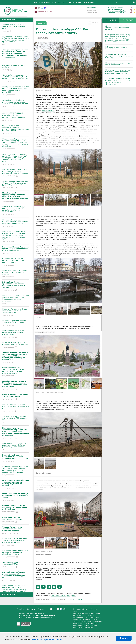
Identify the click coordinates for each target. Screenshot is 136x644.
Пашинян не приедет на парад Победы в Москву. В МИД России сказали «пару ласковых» (16, 300)
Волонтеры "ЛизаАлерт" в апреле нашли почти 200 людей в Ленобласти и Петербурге (16, 211)
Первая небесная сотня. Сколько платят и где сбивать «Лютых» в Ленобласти (16, 223)
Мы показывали (48, 111)
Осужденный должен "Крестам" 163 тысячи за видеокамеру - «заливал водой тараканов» (16, 372)
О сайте (20, 609)
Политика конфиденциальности (31, 613)
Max (64, 609)
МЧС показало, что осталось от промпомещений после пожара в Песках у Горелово (16, 173)
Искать (134, 2)
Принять (124, 638)
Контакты (31, 609)
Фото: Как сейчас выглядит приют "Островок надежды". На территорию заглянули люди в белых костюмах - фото (16, 159)
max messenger (45, 8)
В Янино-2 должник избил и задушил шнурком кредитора (16, 323)
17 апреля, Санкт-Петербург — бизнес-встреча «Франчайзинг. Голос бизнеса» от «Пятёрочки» (119, 82)
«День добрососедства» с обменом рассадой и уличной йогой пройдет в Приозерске (16, 78)
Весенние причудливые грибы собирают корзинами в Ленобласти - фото (16, 554)
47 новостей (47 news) (83, 609)
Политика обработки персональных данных (36, 615)
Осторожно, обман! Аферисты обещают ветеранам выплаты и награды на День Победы (16, 130)
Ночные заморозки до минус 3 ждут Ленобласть (118, 64)
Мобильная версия (36, 8)
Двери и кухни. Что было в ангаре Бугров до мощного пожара (16, 28)
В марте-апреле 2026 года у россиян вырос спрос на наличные (16, 274)
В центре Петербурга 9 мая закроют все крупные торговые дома (16, 312)
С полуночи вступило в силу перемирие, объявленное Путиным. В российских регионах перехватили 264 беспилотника (118, 38)
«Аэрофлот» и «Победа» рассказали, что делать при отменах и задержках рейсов (16, 104)
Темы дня (111, 20)
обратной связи (76, 599)
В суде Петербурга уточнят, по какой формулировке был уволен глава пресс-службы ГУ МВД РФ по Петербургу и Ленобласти (16, 144)
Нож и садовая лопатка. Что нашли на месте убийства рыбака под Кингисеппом (16, 447)
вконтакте (39, 8)
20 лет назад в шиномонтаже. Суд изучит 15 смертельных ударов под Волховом (16, 185)
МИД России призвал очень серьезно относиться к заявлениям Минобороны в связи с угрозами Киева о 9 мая (16, 591)
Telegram (61, 609)
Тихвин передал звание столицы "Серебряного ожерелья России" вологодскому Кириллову (16, 116)
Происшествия (58, 3)
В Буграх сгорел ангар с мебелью (116, 48)
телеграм (42, 8)
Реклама (41, 609)
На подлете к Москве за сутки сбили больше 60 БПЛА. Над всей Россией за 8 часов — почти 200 (16, 91)
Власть (37, 3)
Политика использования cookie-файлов (34, 618)
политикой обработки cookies (47, 640)
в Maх (74, 596)
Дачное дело (88, 3)
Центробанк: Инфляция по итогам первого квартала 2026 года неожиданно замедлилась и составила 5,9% (16, 237)
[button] (38, 587)
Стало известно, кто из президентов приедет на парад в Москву (16, 262)
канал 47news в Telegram (61, 596)
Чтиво (79, 3)
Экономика (46, 3)
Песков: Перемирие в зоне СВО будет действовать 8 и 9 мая (16, 408)
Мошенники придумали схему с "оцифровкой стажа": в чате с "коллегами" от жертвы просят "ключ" (16, 41)
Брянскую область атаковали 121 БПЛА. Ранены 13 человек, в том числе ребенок (16, 542)
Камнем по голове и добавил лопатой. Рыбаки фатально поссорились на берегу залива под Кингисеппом (16, 471)
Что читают (128, 20)
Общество (70, 3)
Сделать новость (45, 12)
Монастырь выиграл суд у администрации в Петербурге (16, 345)
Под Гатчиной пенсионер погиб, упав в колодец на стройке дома (16, 334)
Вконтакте (51, 609)
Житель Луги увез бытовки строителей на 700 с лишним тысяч (16, 420)
